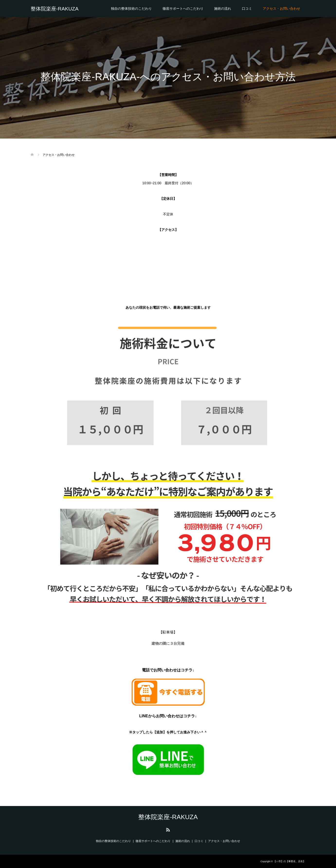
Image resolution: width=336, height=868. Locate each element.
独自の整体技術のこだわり (131, 9)
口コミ (247, 9)
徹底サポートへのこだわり (183, 9)
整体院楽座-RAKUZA (55, 9)
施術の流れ (223, 9)
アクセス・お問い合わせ (282, 9)
